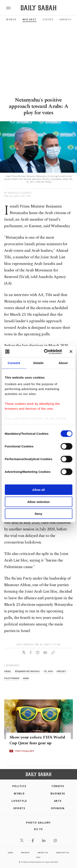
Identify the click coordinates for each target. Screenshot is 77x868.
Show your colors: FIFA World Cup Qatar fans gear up (37, 740)
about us (43, 853)
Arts (58, 801)
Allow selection (38, 502)
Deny (38, 514)
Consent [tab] (14, 363)
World (11, 19)
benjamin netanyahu (27, 671)
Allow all (38, 490)
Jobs (10, 853)
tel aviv (48, 671)
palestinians (12, 678)
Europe (48, 19)
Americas (66, 19)
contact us (63, 853)
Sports (19, 808)
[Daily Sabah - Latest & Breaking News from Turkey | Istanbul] (38, 8)
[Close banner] (71, 352)
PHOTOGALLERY (25, 751)
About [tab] (63, 363)
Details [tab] (39, 363)
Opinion (58, 808)
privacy (25, 853)
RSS (38, 857)
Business (58, 794)
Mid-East (30, 19)
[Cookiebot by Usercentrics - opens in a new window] (46, 352)
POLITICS (19, 786)
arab (26, 678)
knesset (61, 671)
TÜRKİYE (58, 786)
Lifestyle (19, 801)
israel (8, 671)
